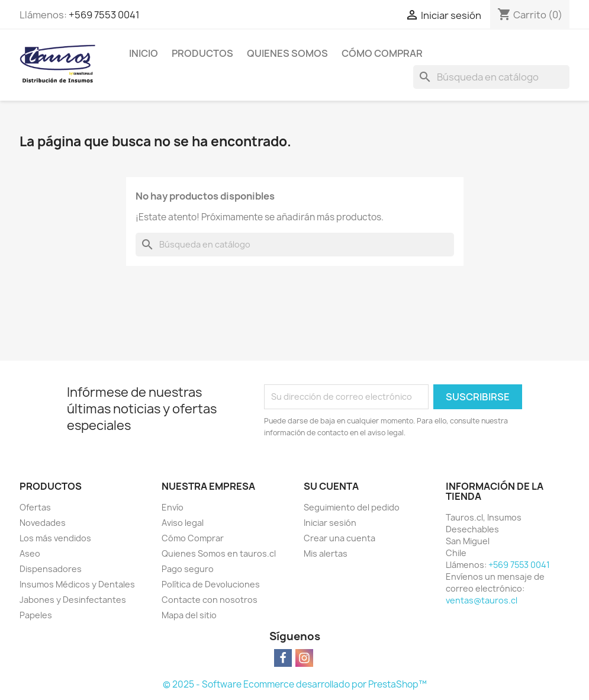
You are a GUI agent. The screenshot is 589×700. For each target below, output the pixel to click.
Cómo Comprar (382, 53)
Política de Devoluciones (211, 584)
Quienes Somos (287, 53)
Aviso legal (183, 523)
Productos (202, 53)
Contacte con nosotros (210, 600)
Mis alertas (326, 553)
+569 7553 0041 (104, 15)
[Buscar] (491, 77)
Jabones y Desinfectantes (73, 600)
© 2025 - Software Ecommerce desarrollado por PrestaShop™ (295, 684)
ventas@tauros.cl (482, 600)
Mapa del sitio (189, 615)
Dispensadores (51, 569)
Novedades (43, 523)
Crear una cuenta (339, 538)
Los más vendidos (55, 538)
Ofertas (35, 507)
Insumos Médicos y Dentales (77, 584)
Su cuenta (331, 486)
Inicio (144, 53)
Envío (173, 507)
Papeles (36, 615)
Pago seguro (188, 569)
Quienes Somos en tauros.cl (219, 553)
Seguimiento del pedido (352, 507)
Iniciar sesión (330, 523)
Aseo (30, 553)
